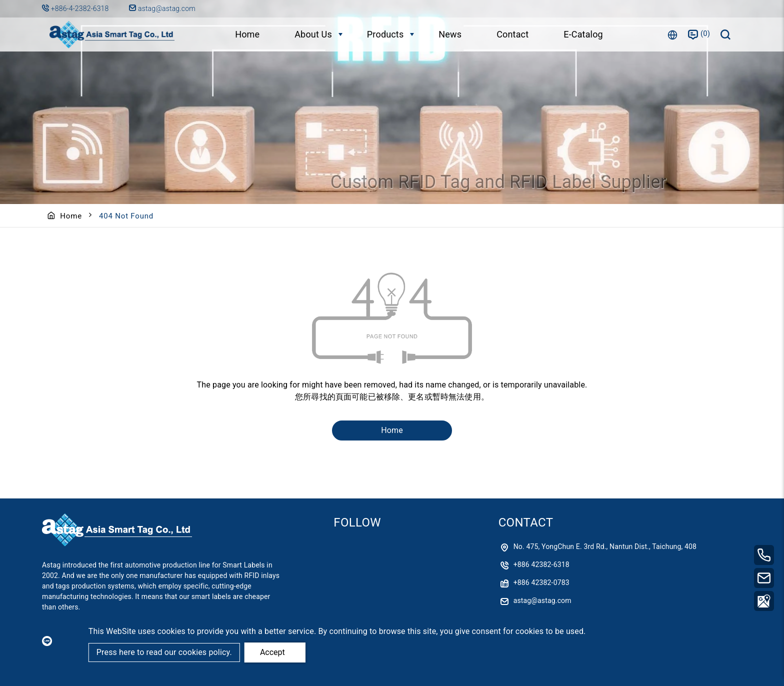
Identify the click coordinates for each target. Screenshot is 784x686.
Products (385, 34)
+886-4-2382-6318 (81, 8)
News (450, 34)
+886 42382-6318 (541, 564)
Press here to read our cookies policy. (164, 652)
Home (247, 34)
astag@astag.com (162, 8)
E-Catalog (583, 34)
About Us (313, 34)
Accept (272, 652)
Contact (512, 34)
